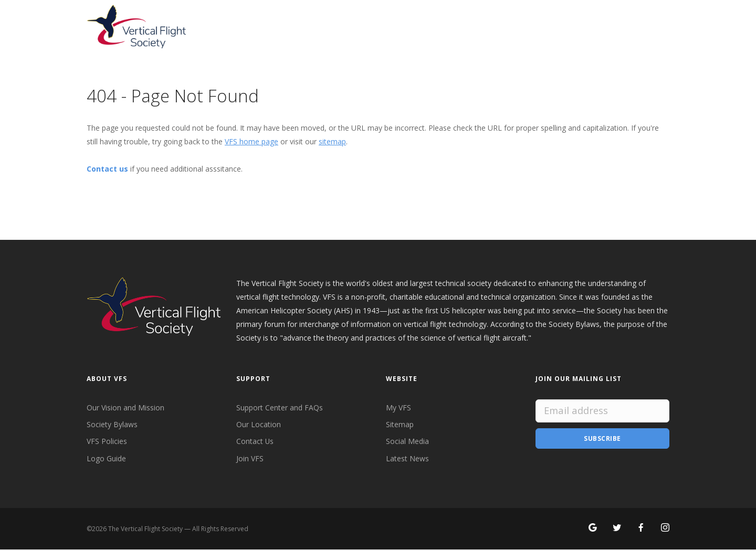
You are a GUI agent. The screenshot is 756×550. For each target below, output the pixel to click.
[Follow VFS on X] (617, 529)
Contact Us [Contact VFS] (255, 442)
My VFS (398, 408)
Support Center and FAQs (280, 408)
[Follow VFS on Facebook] (641, 529)
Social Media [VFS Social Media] (407, 442)
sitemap (332, 141)
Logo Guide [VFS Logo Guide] (106, 458)
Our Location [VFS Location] (259, 424)
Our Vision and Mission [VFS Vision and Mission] (125, 408)
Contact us (107, 169)
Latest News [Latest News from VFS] (407, 458)
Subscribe (602, 438)
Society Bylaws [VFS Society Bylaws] (112, 424)
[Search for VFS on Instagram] (665, 529)
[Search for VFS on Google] (593, 529)
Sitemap (400, 424)
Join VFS (250, 458)
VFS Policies (107, 442)
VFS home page (251, 141)
